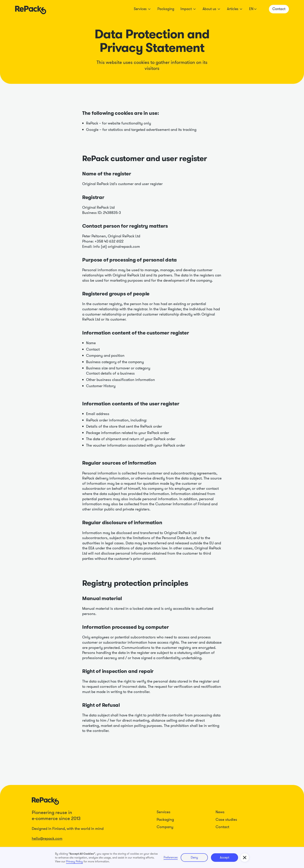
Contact (222, 827)
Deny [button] (194, 857)
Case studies (226, 820)
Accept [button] (225, 857)
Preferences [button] (171, 857)
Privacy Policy (74, 861)
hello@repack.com (47, 838)
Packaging (166, 9)
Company (165, 827)
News (220, 812)
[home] (31, 9)
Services (164, 812)
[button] (142, 9)
